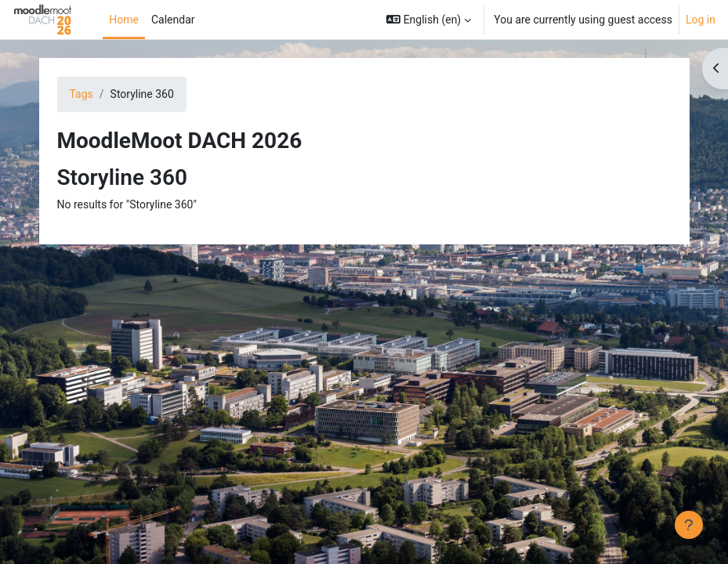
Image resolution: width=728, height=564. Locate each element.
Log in (701, 20)
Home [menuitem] (124, 20)
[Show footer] (689, 525)
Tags (81, 94)
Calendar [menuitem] (173, 20)
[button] (429, 20)
